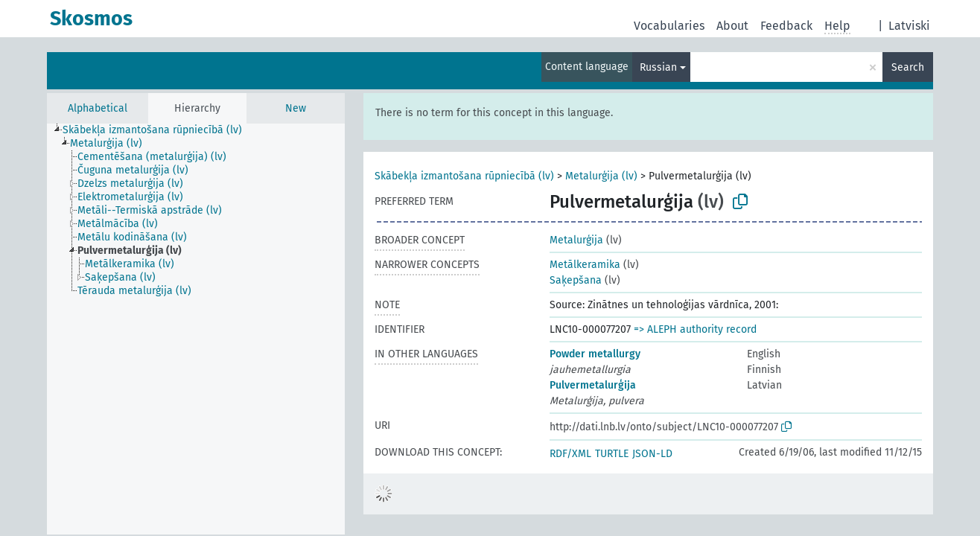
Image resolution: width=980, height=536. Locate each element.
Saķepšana (576, 280)
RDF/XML (570, 454)
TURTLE (612, 454)
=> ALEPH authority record (695, 329)
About (732, 26)
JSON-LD (652, 454)
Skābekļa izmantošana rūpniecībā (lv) (464, 176)
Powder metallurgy (595, 354)
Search (908, 67)
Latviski (909, 26)
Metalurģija (576, 240)
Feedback (786, 26)
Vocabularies (669, 26)
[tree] (196, 329)
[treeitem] (159, 130)
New (296, 108)
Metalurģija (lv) (601, 176)
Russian (658, 67)
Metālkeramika (585, 265)
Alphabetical (98, 108)
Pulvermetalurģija (593, 385)
